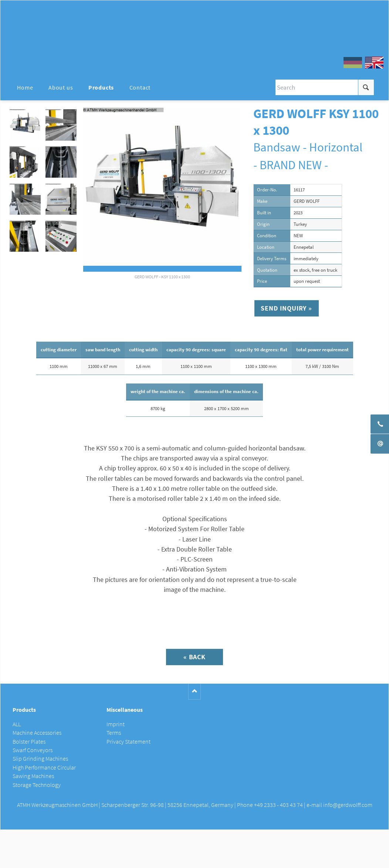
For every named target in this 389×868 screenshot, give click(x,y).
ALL (17, 724)
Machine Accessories (37, 733)
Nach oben (195, 692)
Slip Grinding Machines (40, 759)
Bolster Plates (29, 742)
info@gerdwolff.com (348, 805)
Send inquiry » (286, 308)
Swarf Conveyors (33, 750)
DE (353, 63)
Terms (114, 733)
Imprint (116, 724)
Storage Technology (37, 785)
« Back (194, 657)
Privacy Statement (128, 742)
